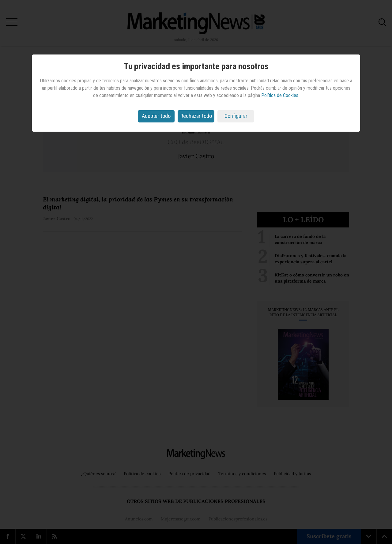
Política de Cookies (280, 95)
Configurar (236, 116)
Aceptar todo (156, 116)
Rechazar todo (196, 116)
